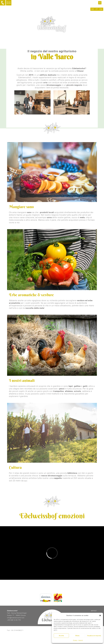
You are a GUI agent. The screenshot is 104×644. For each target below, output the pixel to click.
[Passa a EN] (101, 9)
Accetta (61, 636)
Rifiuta (77, 636)
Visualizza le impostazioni (94, 636)
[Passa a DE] (93, 9)
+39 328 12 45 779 (14, 620)
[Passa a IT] (97, 9)
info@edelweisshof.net (16, 618)
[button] (100, 615)
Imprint (81, 640)
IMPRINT (94, 611)
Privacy (75, 640)
